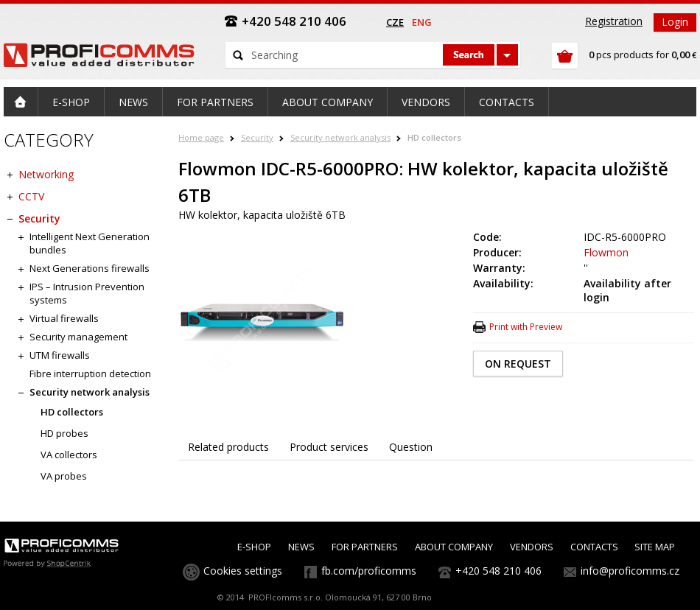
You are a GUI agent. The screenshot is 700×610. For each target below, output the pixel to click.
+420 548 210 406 (498, 571)
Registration (614, 21)
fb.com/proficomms (369, 571)
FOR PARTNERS (365, 547)
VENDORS (532, 547)
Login (675, 22)
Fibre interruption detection (90, 374)
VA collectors (69, 455)
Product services (329, 447)
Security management (78, 337)
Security (257, 137)
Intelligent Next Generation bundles (90, 243)
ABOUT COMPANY (454, 547)
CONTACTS (594, 547)
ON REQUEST (518, 364)
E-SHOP (254, 547)
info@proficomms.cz (630, 571)
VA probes (64, 476)
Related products (228, 447)
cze (395, 22)
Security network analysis (340, 137)
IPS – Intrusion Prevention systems (87, 293)
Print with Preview (526, 327)
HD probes (64, 433)
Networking (46, 174)
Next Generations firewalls (90, 268)
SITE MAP (655, 547)
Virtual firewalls (64, 318)
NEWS (301, 547)
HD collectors (434, 137)
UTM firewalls (60, 355)
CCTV (31, 196)
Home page (201, 137)
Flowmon (606, 252)
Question (411, 447)
